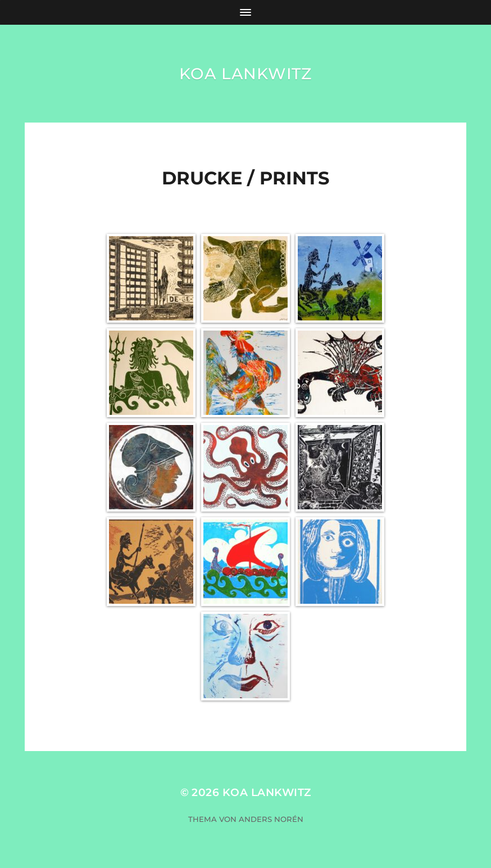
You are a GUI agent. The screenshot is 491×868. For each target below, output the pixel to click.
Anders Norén (271, 819)
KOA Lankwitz (245, 74)
